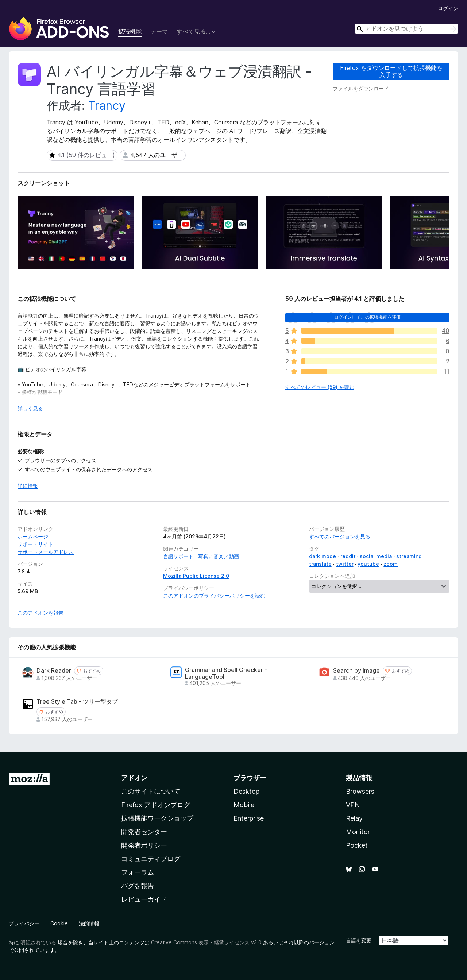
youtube (368, 564)
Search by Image (356, 671)
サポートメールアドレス (46, 552)
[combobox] (406, 29)
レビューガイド (144, 899)
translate (320, 564)
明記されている (38, 942)
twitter (345, 564)
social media (376, 556)
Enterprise (249, 818)
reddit (348, 556)
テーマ (159, 31)
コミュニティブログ (151, 859)
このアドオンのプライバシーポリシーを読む (214, 596)
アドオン (134, 778)
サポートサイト (35, 544)
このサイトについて (151, 791)
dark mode (323, 556)
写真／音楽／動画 (219, 556)
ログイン (448, 8)
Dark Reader (54, 671)
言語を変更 (359, 940)
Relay (354, 818)
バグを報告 (138, 886)
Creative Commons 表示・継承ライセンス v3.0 (206, 942)
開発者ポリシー (144, 845)
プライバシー (24, 923)
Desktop (246, 791)
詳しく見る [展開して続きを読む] (30, 408)
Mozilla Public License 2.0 (196, 576)
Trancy (107, 106)
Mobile (244, 805)
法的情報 (89, 923)
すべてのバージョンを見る (340, 536)
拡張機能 (130, 31)
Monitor (358, 832)
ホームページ (33, 536)
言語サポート (178, 556)
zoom (391, 564)
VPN (353, 805)
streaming (409, 556)
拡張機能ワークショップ (157, 818)
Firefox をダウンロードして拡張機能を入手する (391, 71)
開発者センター (144, 832)
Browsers (360, 791)
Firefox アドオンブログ (156, 805)
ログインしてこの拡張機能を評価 (367, 317)
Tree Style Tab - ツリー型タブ (77, 702)
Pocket (357, 845)
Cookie (59, 923)
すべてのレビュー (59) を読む (320, 387)
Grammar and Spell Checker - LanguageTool (226, 673)
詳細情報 (28, 486)
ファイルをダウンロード (361, 88)
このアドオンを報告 (40, 613)
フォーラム (138, 872)
